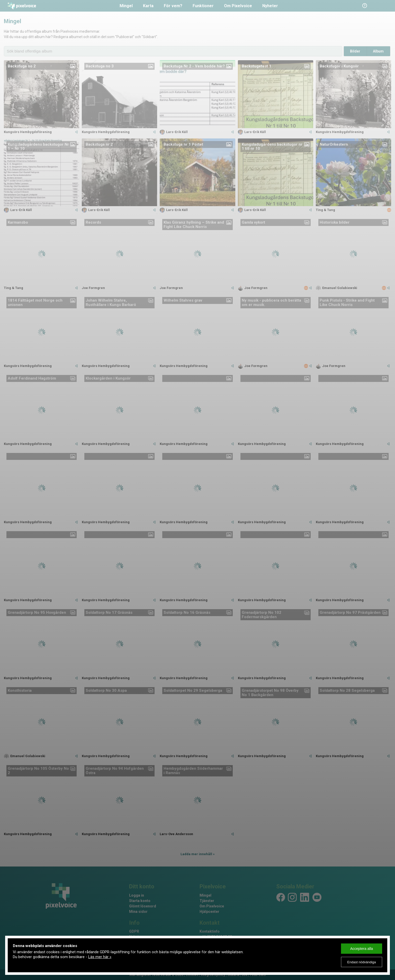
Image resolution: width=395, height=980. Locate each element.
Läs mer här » (100, 957)
